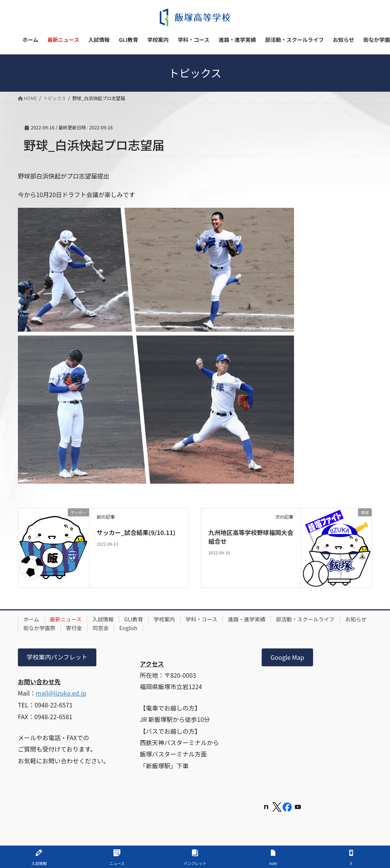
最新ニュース (66, 619)
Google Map (287, 657)
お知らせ (34, 628)
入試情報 (104, 619)
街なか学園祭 (72, 628)
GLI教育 (135, 619)
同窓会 (134, 628)
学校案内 (166, 619)
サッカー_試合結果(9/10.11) (136, 532)
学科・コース (204, 619)
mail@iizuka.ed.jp (61, 693)
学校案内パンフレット (57, 657)
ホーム (32, 619)
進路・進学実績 (249, 619)
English (162, 628)
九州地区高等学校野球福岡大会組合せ (248, 537)
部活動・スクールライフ (308, 619)
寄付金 (107, 628)
